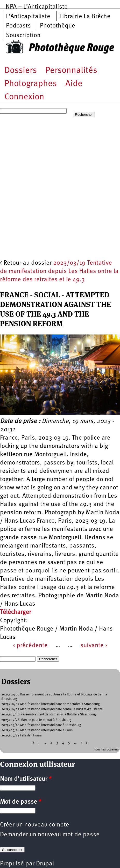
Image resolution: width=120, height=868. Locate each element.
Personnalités (71, 71)
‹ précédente (30, 646)
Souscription (23, 36)
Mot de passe (21, 802)
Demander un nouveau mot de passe (50, 835)
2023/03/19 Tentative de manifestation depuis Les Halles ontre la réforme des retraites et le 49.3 (59, 271)
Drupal (45, 864)
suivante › (94, 646)
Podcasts (18, 26)
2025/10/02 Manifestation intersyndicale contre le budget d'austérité (52, 709)
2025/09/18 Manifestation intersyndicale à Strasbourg (41, 725)
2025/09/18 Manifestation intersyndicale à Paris (37, 730)
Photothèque (58, 26)
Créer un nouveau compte (35, 825)
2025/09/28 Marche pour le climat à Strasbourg (36, 720)
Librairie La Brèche (85, 17)
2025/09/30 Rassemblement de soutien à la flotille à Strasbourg (49, 715)
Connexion (24, 97)
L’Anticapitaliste (28, 17)
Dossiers (21, 71)
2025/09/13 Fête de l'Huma (22, 736)
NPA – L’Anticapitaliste (37, 7)
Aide (74, 84)
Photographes (31, 84)
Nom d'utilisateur (26, 779)
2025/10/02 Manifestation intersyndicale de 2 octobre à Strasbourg (51, 704)
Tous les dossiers (106, 750)
